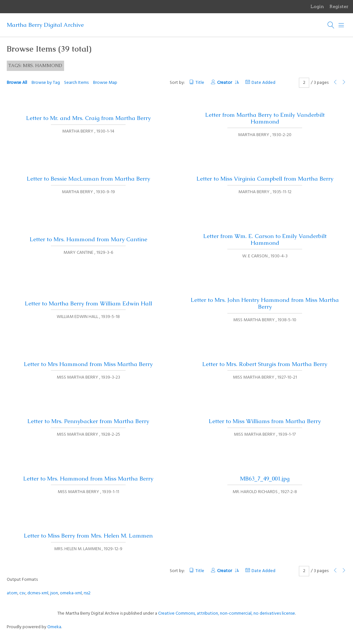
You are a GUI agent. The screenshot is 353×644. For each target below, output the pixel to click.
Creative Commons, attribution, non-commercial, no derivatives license (227, 614)
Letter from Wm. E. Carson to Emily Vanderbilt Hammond (265, 239)
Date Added (263, 83)
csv (22, 593)
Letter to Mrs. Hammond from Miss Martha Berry (88, 479)
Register (339, 6)
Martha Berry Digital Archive (45, 25)
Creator (228, 83)
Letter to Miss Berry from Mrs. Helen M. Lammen (88, 536)
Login (317, 6)
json (54, 593)
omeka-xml (71, 593)
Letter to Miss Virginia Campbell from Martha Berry (265, 179)
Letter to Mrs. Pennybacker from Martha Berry (88, 421)
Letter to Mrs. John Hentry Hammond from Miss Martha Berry (265, 303)
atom (12, 593)
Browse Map (105, 83)
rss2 (87, 593)
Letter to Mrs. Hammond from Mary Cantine (88, 239)
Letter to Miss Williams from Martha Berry (265, 421)
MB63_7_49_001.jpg (265, 479)
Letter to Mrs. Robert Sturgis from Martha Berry (265, 364)
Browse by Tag (46, 83)
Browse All (17, 83)
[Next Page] (344, 83)
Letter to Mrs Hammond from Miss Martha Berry (88, 364)
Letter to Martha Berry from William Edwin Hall (88, 303)
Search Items (76, 83)
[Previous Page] (335, 83)
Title (200, 83)
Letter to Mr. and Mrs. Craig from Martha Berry (88, 118)
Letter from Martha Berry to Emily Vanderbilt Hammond (265, 118)
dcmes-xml (38, 593)
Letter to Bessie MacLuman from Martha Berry (88, 179)
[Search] (331, 25)
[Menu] (341, 25)
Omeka (54, 627)
